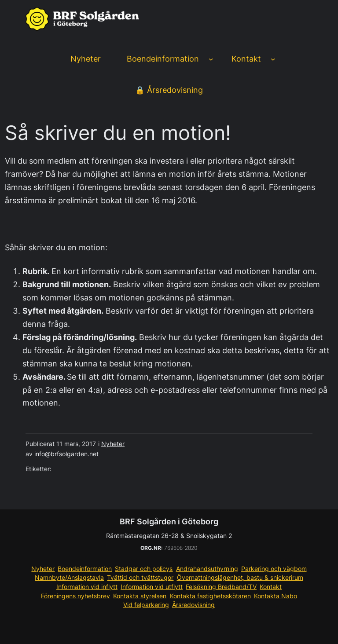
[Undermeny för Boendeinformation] (211, 59)
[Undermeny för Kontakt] (273, 59)
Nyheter (113, 444)
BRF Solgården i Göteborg (169, 521)
